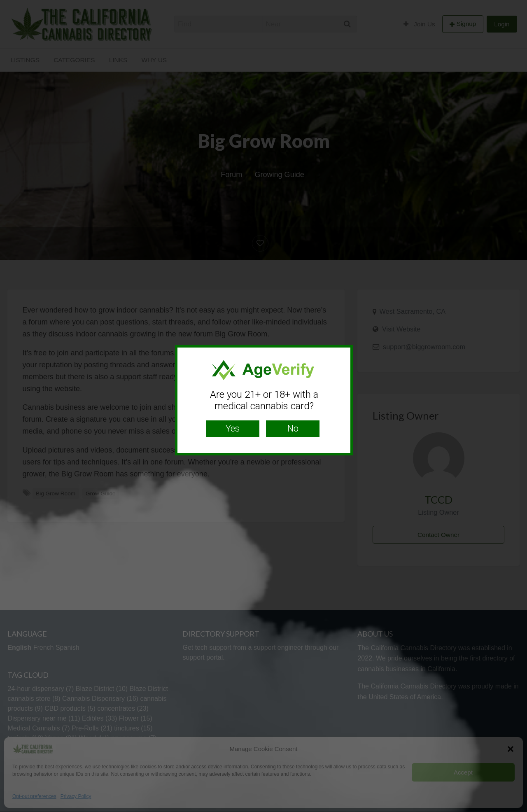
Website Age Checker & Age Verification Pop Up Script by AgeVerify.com (517, 810)
